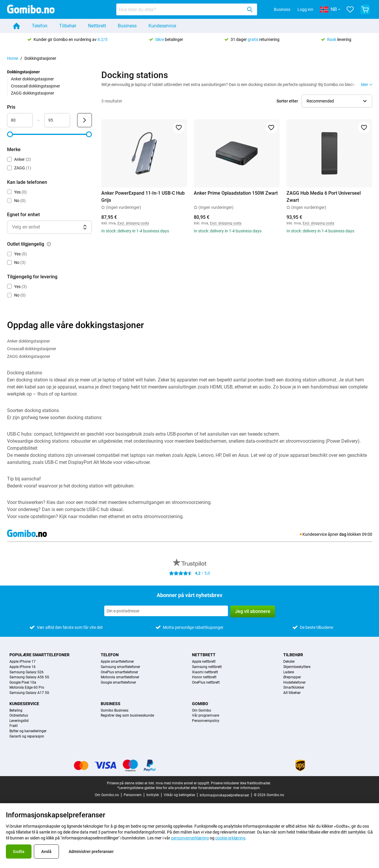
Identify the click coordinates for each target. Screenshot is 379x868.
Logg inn (305, 9)
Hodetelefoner (294, 683)
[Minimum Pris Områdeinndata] (20, 120)
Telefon (40, 26)
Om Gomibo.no (107, 795)
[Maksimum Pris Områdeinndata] (57, 120)
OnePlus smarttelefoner (119, 672)
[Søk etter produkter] (181, 9)
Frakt (14, 726)
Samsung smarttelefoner (120, 667)
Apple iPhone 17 (23, 662)
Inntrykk (153, 795)
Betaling (16, 711)
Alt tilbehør (292, 693)
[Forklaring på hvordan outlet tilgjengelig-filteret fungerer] (49, 244)
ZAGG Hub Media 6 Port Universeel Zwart (324, 197)
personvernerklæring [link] (190, 838)
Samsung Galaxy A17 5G (29, 693)
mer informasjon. (247, 788)
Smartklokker (294, 688)
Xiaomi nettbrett (205, 672)
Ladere (289, 672)
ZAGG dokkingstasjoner (33, 93)
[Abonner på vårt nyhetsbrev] (166, 611)
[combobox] (187, 9)
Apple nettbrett (204, 662)
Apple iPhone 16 (23, 667)
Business (282, 9)
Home (13, 58)
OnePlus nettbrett (206, 683)
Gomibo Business (115, 711)
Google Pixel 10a (23, 683)
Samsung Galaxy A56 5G (29, 677)
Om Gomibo (202, 711)
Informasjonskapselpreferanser (224, 795)
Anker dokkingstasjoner (32, 79)
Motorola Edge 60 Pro (27, 688)
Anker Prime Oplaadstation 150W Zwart (236, 193)
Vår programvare (206, 716)
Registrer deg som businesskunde (127, 716)
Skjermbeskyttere (297, 667)
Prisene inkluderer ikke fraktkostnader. (241, 783)
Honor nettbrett (204, 677)
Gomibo (200, 704)
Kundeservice (162, 26)
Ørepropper (292, 677)
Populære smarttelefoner (39, 655)
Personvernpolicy (206, 721)
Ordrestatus (19, 716)
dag (343, 534)
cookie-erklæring (230, 838)
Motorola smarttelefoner (120, 677)
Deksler (289, 662)
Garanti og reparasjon (27, 736)
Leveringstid (19, 721)
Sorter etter (287, 101)
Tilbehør (68, 26)
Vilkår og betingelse (179, 795)
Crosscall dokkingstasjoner (35, 86)
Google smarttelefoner (118, 683)
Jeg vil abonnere (253, 611)
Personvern (133, 795)
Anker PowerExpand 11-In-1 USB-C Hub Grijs (143, 197)
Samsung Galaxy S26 (27, 672)
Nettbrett (97, 26)
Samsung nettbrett (207, 667)
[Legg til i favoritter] (178, 128)
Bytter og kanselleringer (28, 731)
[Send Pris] (85, 120)
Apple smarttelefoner (117, 662)
